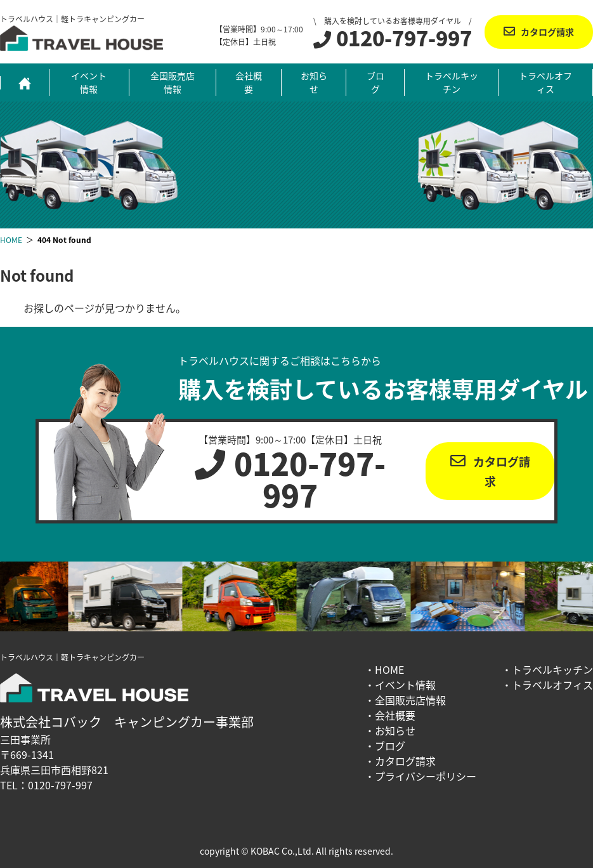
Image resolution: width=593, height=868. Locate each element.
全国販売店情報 (173, 82)
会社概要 (249, 82)
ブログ (375, 82)
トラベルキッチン (452, 82)
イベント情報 (89, 82)
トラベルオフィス (545, 82)
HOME (389, 669)
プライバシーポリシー (426, 776)
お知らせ (314, 82)
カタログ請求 (547, 32)
